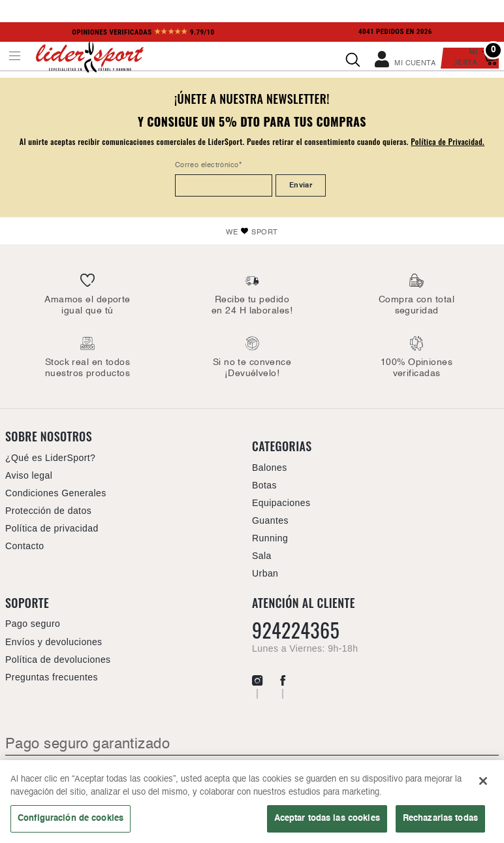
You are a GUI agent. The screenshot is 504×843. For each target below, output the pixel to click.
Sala (262, 556)
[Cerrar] (483, 781)
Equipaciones (281, 503)
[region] (252, 802)
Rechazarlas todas (440, 818)
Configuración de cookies (71, 818)
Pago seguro (33, 624)
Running (270, 538)
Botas (264, 485)
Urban (265, 573)
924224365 (296, 630)
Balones (270, 468)
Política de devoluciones (58, 660)
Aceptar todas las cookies (327, 818)
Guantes (270, 520)
